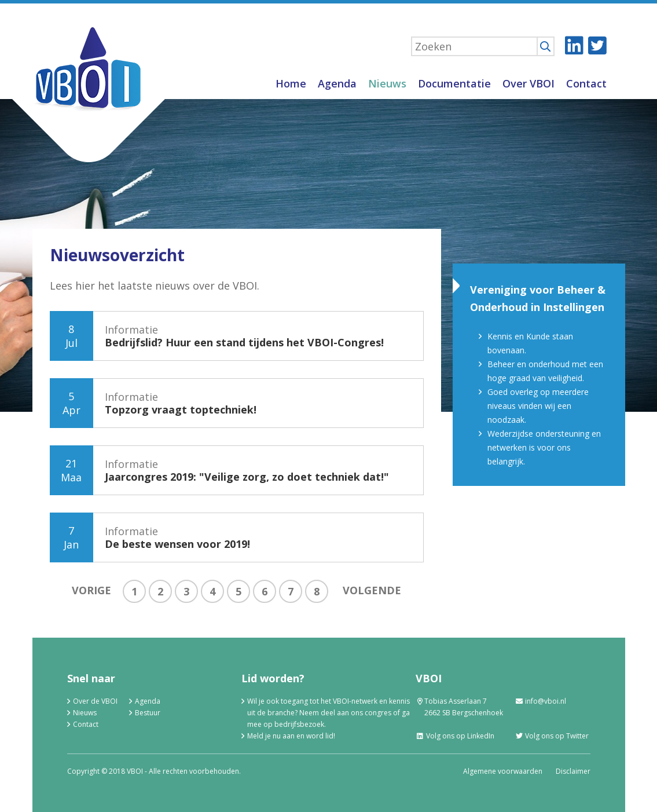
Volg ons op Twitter (552, 736)
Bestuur (148, 713)
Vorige (91, 590)
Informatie (244, 336)
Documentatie (454, 83)
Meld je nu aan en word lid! (291, 736)
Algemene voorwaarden (503, 771)
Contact (586, 83)
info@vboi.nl (540, 701)
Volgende (372, 590)
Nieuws (387, 83)
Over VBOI (528, 83)
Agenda (337, 83)
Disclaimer (573, 771)
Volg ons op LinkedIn (455, 736)
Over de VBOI (95, 701)
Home (291, 83)
